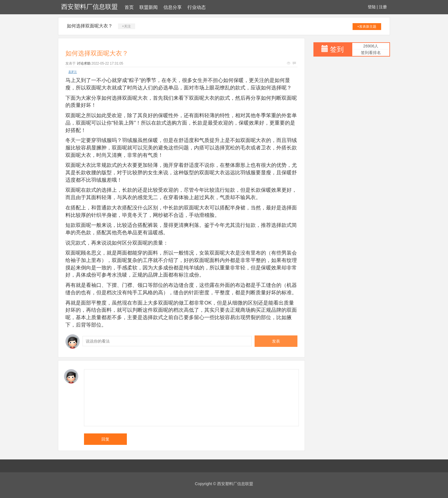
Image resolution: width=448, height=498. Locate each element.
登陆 (372, 7)
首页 (129, 7)
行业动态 (197, 7)
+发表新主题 (367, 27)
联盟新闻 (149, 7)
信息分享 (173, 7)
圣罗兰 (73, 72)
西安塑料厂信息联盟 (89, 7)
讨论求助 (84, 63)
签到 (337, 49)
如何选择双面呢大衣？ (90, 26)
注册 (383, 7)
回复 (105, 439)
